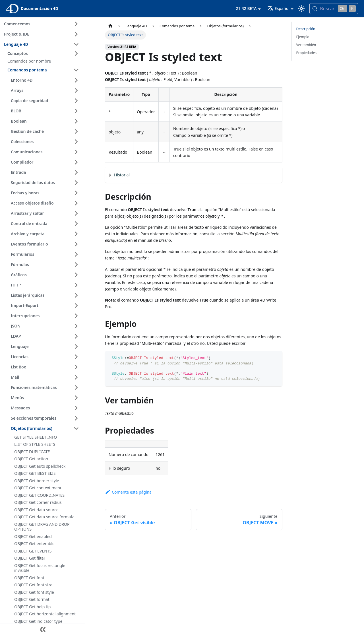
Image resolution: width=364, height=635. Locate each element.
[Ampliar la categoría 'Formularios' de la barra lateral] (76, 254)
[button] (44, 53)
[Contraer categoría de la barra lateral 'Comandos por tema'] (76, 70)
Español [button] (279, 8)
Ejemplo (303, 37)
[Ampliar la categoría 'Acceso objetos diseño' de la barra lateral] (76, 203)
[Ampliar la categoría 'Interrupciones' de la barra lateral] (76, 316)
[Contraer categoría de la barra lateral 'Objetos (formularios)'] (76, 428)
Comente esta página (128, 492)
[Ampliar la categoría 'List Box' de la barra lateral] (76, 367)
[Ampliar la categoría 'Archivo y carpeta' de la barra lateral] (76, 234)
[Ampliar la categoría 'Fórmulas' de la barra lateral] (76, 265)
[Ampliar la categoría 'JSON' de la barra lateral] (76, 326)
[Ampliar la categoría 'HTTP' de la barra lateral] (76, 285)
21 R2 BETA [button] (246, 8)
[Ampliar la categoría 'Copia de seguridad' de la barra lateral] (76, 101)
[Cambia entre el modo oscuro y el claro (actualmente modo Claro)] (301, 9)
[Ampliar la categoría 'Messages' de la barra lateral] (76, 408)
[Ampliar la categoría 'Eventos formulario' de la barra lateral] (76, 244)
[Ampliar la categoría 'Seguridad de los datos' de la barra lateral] (76, 183)
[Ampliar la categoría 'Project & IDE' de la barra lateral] (76, 34)
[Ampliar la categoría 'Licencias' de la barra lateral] (76, 357)
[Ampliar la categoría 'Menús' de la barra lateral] (76, 398)
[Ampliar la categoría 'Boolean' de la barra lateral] (76, 121)
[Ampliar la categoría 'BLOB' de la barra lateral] (76, 111)
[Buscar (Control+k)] (334, 9)
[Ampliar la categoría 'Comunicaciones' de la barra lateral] (76, 152)
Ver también (306, 45)
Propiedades (307, 53)
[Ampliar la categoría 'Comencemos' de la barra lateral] (76, 24)
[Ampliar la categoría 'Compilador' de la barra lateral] (76, 162)
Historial (122, 175)
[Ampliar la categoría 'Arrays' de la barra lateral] (76, 90)
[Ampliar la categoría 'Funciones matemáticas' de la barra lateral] (76, 387)
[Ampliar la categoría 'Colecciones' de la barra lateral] (76, 142)
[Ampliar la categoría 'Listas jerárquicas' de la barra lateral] (76, 295)
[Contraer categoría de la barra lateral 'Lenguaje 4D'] (76, 44)
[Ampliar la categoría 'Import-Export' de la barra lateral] (76, 306)
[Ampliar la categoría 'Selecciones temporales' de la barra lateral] (76, 418)
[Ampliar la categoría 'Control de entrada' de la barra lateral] (76, 224)
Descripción (306, 29)
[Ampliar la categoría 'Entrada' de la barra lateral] (76, 172)
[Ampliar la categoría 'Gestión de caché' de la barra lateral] (76, 131)
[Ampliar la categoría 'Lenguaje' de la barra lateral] (76, 347)
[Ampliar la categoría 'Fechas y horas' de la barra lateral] (76, 193)
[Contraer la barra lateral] (43, 629)
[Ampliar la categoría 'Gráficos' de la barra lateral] (76, 275)
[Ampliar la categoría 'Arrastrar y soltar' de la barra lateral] (76, 213)
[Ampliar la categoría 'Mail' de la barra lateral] (76, 377)
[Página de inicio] (110, 26)
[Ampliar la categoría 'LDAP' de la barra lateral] (76, 336)
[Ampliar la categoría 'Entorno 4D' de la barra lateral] (76, 80)
